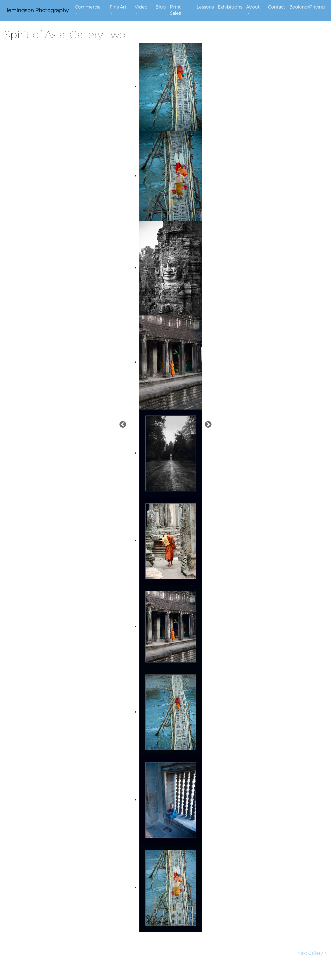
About (253, 7)
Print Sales (175, 10)
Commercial (88, 7)
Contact (276, 7)
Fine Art (118, 7)
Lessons (205, 7)
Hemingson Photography (36, 10)
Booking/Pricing (307, 7)
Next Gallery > (312, 953)
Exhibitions (230, 7)
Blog (161, 7)
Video (141, 7)
